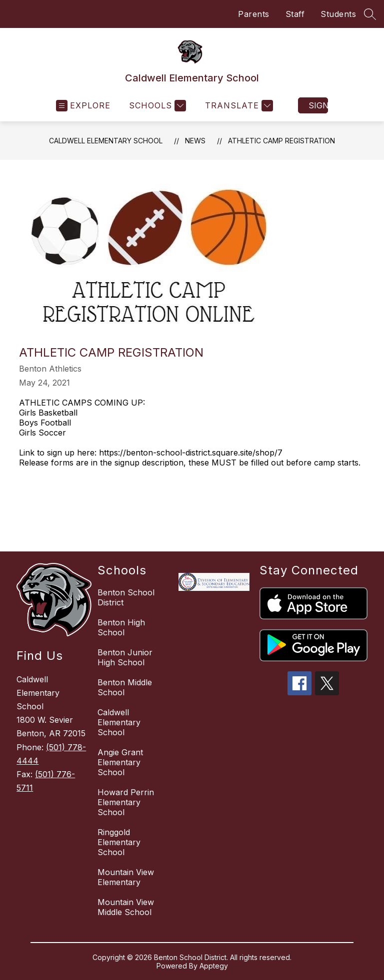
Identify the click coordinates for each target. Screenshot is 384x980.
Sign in (318, 105)
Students (338, 14)
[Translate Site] (238, 106)
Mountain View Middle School (126, 907)
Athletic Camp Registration (281, 141)
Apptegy (214, 966)
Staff (295, 14)
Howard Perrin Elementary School (126, 802)
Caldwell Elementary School (106, 141)
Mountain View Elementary (126, 877)
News (195, 141)
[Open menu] (83, 106)
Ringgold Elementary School (119, 842)
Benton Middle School (125, 687)
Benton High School (121, 627)
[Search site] (370, 14)
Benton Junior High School (125, 657)
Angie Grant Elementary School (120, 762)
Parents (254, 14)
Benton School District (126, 597)
